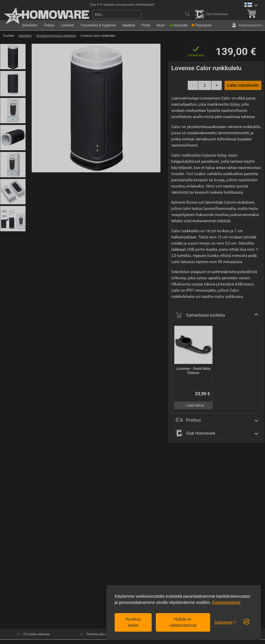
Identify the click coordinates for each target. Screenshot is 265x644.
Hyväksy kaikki (133, 622)
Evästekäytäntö (226, 602)
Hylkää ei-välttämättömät (183, 622)
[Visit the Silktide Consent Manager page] (246, 622)
